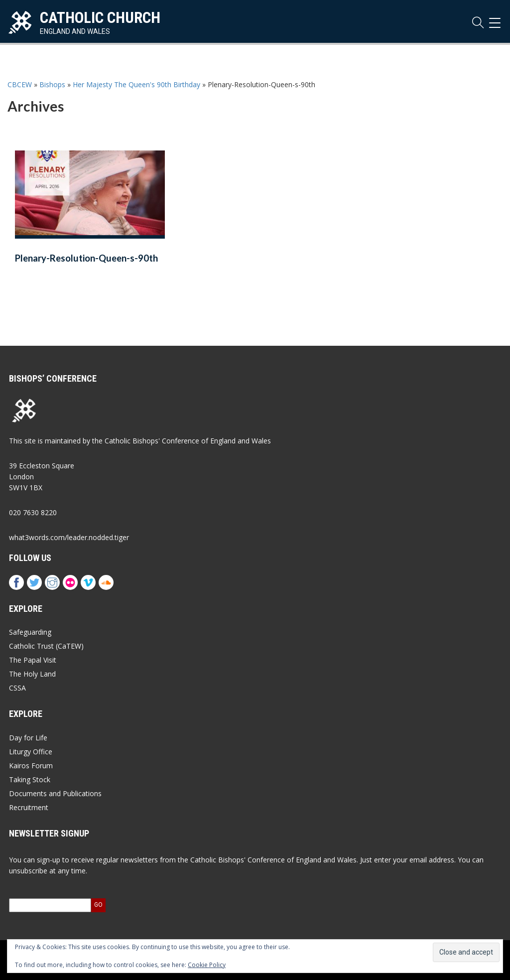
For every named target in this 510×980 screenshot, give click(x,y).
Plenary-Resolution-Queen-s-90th (86, 258)
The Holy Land (32, 674)
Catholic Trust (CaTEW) (46, 646)
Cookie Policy (207, 965)
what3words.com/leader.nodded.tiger (69, 537)
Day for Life (28, 738)
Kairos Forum (31, 766)
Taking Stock (30, 779)
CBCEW (20, 84)
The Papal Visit (33, 660)
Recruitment (29, 807)
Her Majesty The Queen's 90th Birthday (136, 84)
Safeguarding (30, 632)
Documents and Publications (55, 793)
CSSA (17, 688)
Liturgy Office (31, 752)
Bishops (52, 84)
